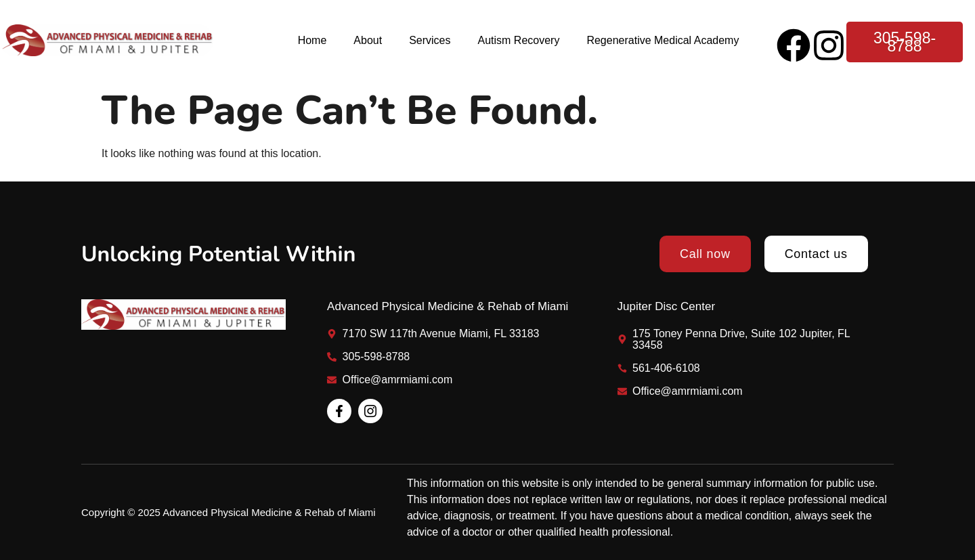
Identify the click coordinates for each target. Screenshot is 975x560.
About (368, 40)
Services (430, 40)
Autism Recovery (518, 40)
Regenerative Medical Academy (663, 40)
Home (312, 40)
